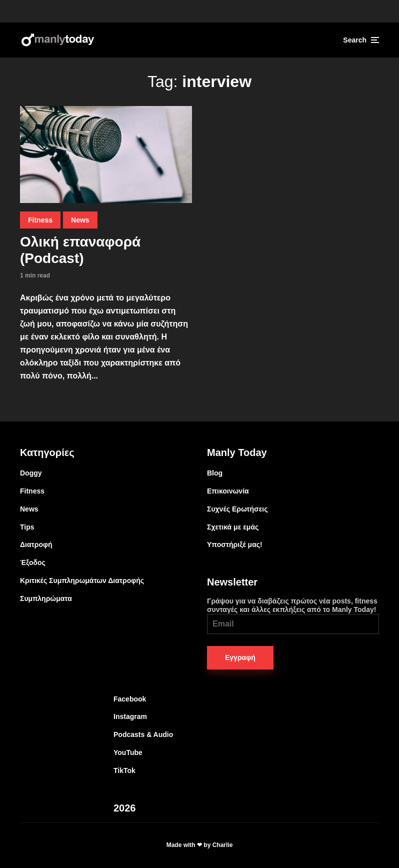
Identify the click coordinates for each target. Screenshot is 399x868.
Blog (215, 473)
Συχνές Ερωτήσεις (237, 509)
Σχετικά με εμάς (233, 527)
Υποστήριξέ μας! (235, 544)
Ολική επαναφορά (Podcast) (80, 250)
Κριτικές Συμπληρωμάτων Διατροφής (82, 580)
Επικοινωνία (228, 491)
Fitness (40, 220)
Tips (27, 527)
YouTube (128, 752)
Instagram (130, 716)
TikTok (124, 770)
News (80, 220)
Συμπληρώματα (46, 598)
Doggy (31, 473)
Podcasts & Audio (143, 734)
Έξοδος (33, 562)
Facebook (130, 699)
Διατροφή (36, 544)
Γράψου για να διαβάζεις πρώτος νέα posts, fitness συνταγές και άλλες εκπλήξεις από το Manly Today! (293, 615)
